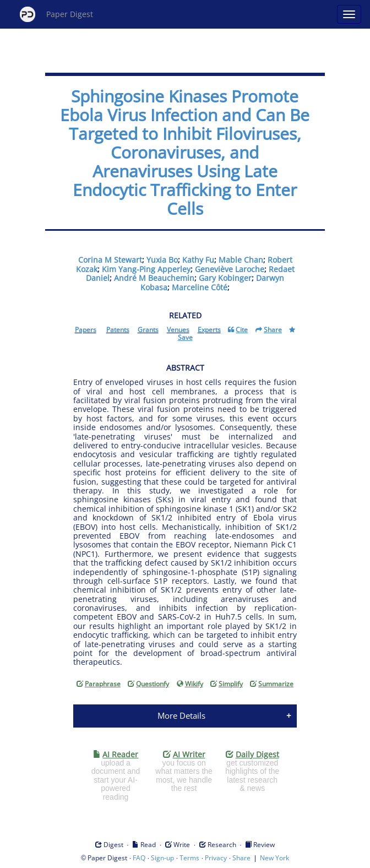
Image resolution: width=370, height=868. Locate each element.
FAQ (139, 858)
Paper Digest (56, 14)
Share (241, 858)
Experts (209, 330)
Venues (178, 330)
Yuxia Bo (162, 260)
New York (274, 858)
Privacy (216, 858)
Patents (118, 330)
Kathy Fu (198, 260)
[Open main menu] (349, 14)
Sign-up (162, 858)
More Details (181, 715)
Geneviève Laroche (230, 269)
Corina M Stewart (110, 260)
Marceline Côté (200, 287)
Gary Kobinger (225, 278)
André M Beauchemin (154, 278)
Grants (148, 330)
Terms (189, 858)
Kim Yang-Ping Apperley (146, 269)
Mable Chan (241, 260)
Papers (86, 330)
